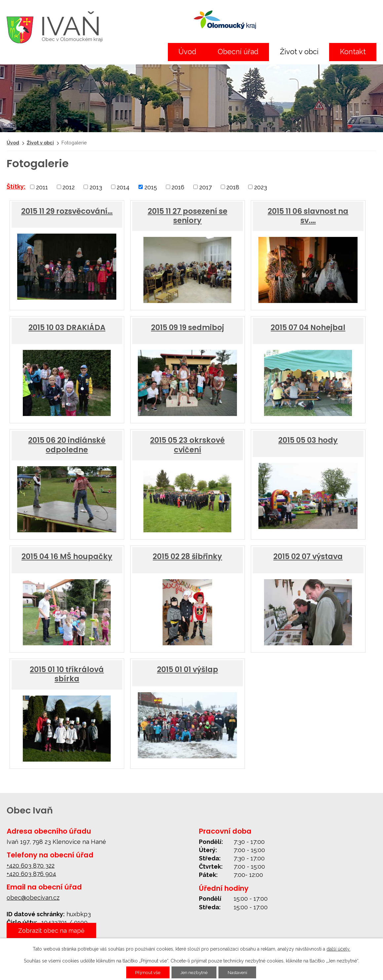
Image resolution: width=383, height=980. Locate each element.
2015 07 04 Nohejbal (308, 327)
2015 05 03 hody (308, 440)
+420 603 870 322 (31, 866)
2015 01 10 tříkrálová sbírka (67, 674)
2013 (96, 187)
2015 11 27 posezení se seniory (188, 216)
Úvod (187, 52)
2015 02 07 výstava (308, 556)
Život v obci (299, 52)
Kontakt (353, 52)
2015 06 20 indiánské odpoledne (67, 445)
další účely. (338, 949)
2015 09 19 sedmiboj (188, 327)
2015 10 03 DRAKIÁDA (67, 327)
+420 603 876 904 (31, 874)
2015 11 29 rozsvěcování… (67, 211)
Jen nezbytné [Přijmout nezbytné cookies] (194, 972)
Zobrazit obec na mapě (52, 931)
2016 (178, 187)
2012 (69, 187)
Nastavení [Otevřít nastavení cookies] (239, 972)
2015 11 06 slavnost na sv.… (308, 216)
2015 (151, 187)
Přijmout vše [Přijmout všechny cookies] (146, 972)
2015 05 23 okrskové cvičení (187, 445)
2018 (233, 187)
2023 (261, 187)
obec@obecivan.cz (33, 898)
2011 (42, 187)
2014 (123, 187)
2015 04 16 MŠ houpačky (67, 556)
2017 (206, 187)
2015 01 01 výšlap (188, 669)
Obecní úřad (238, 52)
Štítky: (16, 187)
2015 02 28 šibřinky (187, 556)
